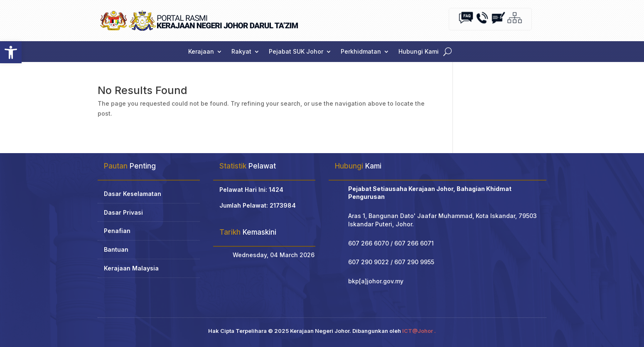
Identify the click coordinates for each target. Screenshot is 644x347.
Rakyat (241, 52)
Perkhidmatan (361, 52)
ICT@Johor (418, 331)
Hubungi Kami (419, 52)
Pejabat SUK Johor (296, 52)
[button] (11, 52)
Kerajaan (201, 52)
